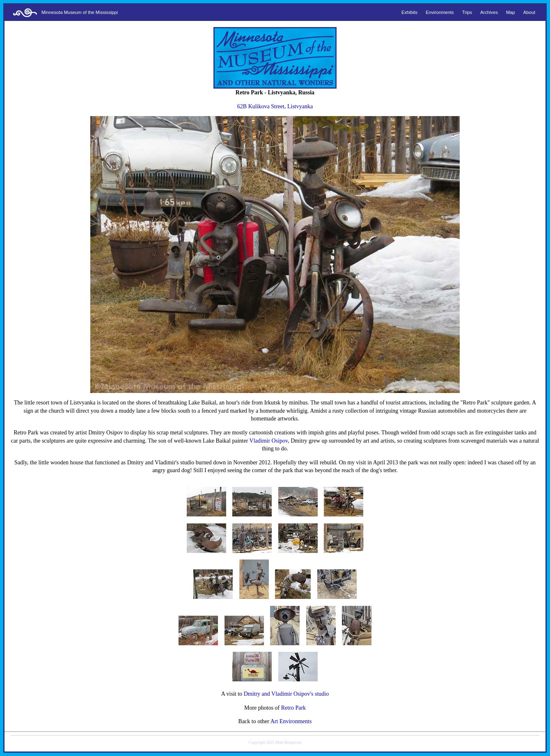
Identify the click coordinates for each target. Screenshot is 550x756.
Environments (440, 12)
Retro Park (293, 708)
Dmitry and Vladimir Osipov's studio (286, 694)
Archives (489, 12)
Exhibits (409, 12)
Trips (467, 12)
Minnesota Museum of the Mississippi (80, 12)
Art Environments (291, 721)
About (529, 12)
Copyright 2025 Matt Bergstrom (275, 742)
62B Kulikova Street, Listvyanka (275, 106)
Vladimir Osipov (269, 441)
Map (511, 12)
